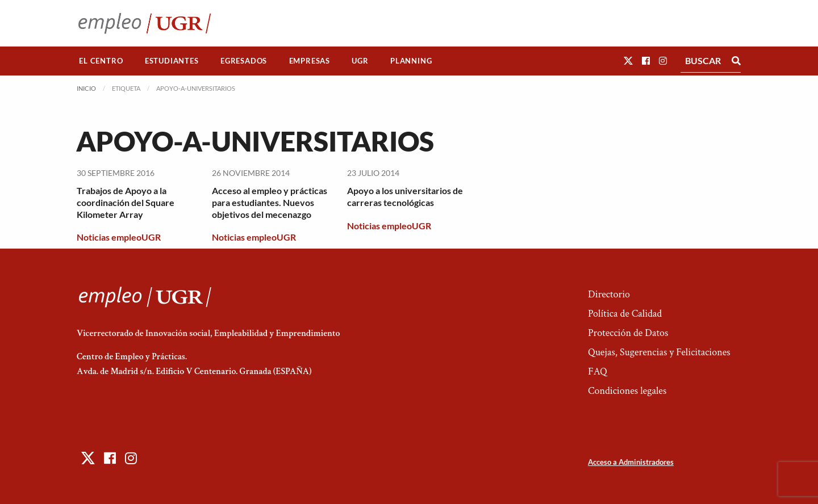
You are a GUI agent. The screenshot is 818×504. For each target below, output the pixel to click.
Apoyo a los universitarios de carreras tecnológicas (405, 196)
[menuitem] (101, 61)
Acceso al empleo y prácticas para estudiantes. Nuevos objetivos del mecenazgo (270, 202)
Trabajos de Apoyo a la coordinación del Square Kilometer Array (126, 202)
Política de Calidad (625, 314)
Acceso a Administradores (631, 462)
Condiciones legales (627, 391)
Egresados (244, 61)
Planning (411, 61)
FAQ (598, 371)
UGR (360, 61)
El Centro (101, 61)
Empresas (310, 61)
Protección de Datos (628, 333)
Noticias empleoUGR (119, 237)
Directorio (609, 294)
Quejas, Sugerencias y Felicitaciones (659, 352)
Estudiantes (172, 61)
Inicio (86, 88)
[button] (628, 60)
